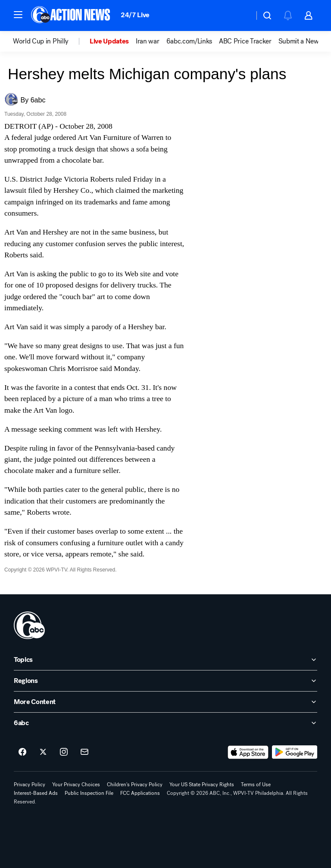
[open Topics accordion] (165, 660)
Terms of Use (256, 785)
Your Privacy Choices (76, 785)
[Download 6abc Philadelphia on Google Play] (295, 752)
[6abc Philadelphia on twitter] (43, 752)
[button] (18, 15)
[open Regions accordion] (165, 681)
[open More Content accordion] (165, 702)
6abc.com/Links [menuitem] (189, 41)
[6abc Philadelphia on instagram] (64, 752)
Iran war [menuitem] (147, 41)
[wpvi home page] (29, 625)
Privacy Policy (30, 785)
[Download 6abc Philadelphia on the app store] (248, 752)
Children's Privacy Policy (135, 785)
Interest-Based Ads (36, 793)
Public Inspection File (89, 793)
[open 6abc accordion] (165, 723)
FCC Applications (140, 793)
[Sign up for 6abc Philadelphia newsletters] (84, 752)
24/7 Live (135, 15)
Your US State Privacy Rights (202, 785)
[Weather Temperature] (241, 15)
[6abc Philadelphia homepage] (71, 15)
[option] (51, 41)
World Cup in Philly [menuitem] (41, 41)
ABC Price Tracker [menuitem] (245, 41)
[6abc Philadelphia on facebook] (22, 752)
